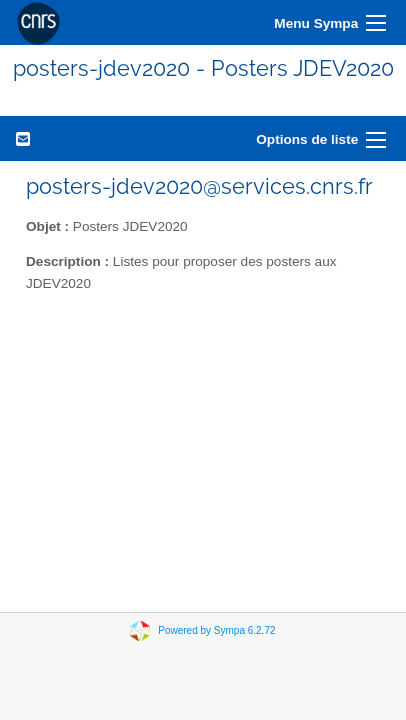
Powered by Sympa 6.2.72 (216, 630)
